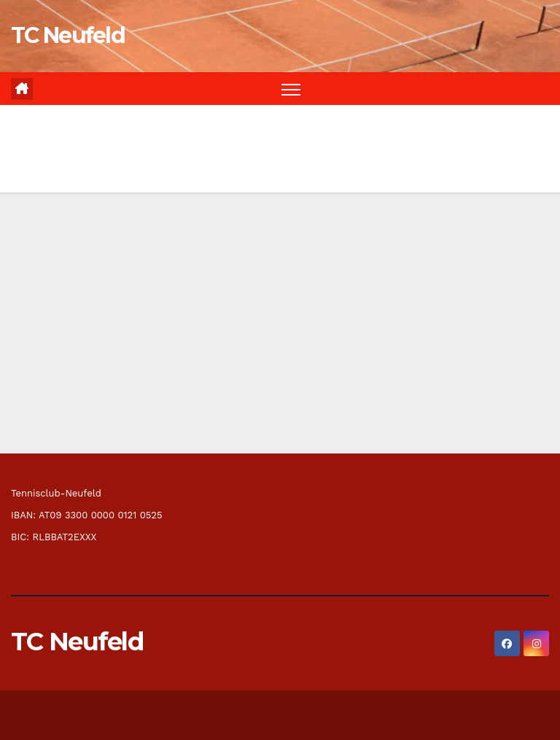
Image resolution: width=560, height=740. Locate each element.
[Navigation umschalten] (291, 89)
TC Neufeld (68, 35)
